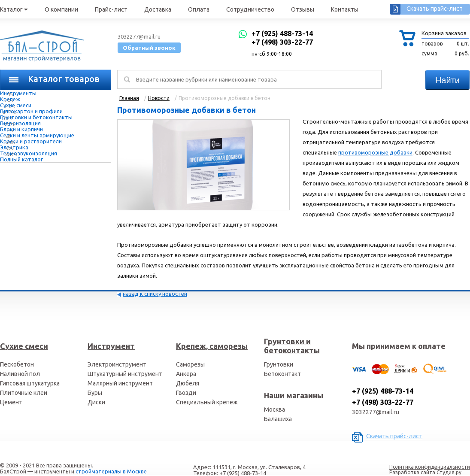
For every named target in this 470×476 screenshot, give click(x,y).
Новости (159, 98)
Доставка (158, 9)
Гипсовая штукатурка (30, 383)
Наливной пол (20, 374)
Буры (95, 393)
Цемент (11, 402)
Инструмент (111, 346)
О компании (61, 9)
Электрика (14, 147)
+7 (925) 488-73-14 (282, 33)
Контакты (345, 9)
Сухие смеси (16, 105)
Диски (96, 402)
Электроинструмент (117, 364)
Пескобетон (17, 364)
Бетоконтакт (282, 374)
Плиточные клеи (24, 393)
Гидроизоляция (20, 123)
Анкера (186, 374)
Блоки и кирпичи (21, 129)
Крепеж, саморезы (212, 346)
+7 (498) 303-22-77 (282, 42)
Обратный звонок (149, 48)
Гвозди (186, 393)
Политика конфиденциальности (430, 467)
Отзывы (303, 9)
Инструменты (18, 93)
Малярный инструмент (120, 383)
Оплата (199, 9)
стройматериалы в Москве (111, 471)
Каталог (14, 9)
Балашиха (278, 419)
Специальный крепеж (207, 402)
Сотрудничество (250, 9)
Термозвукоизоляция (29, 153)
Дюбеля (188, 383)
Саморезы (190, 364)
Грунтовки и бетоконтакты (36, 117)
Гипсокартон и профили (31, 111)
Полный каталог (21, 159)
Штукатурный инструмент (125, 374)
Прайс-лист (111, 9)
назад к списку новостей (155, 294)
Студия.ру (449, 472)
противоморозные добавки (375, 152)
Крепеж (10, 99)
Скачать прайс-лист (435, 9)
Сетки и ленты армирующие (37, 135)
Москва (274, 409)
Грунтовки (279, 364)
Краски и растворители (31, 141)
